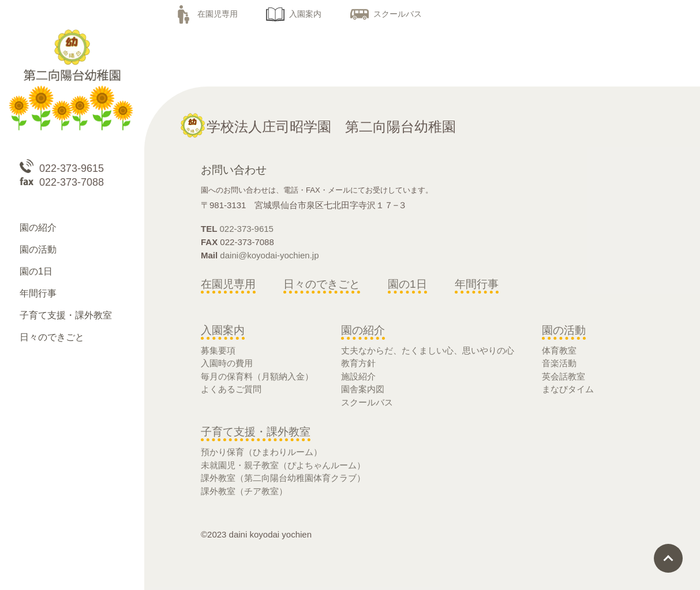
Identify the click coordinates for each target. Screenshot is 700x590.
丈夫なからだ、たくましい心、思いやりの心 (428, 350)
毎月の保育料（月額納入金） (257, 376)
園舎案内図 (363, 389)
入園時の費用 (227, 363)
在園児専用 (206, 14)
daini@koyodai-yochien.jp (269, 255)
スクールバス (386, 14)
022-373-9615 (247, 229)
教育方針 (358, 363)
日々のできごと (322, 284)
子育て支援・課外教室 (256, 432)
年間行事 (477, 284)
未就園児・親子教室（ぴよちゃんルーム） (283, 465)
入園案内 (294, 14)
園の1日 (407, 284)
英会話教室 (564, 376)
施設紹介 (358, 376)
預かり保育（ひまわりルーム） (261, 452)
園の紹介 (363, 330)
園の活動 (564, 330)
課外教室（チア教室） (244, 491)
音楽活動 (559, 363)
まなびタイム (568, 389)
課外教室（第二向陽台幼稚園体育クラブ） (283, 478)
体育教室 (559, 350)
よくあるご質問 (231, 389)
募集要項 (218, 350)
